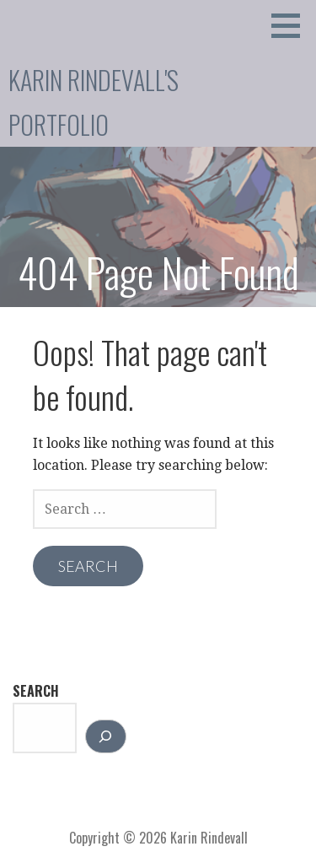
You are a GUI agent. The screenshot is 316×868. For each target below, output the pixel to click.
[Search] (106, 736)
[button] (292, 25)
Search (36, 691)
